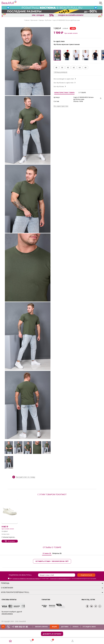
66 (86, 67)
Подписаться (86, 575)
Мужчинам (34, 20)
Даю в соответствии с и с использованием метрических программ (53, 579)
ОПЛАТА (75, 627)
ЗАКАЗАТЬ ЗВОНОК (41, 627)
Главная (27, 20)
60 (68, 67)
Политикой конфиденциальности (60, 579)
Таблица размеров (60, 72)
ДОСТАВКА (65, 627)
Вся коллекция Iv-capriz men (64, 79)
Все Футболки (59, 86)
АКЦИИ (54, 627)
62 (74, 67)
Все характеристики (61, 106)
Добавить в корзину (52, 634)
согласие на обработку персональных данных (26, 579)
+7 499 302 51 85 (20, 627)
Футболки (48, 20)
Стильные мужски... (8, 537)
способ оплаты (7, 614)
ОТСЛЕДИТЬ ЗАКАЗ (89, 627)
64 (80, 67)
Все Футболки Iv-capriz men (64, 83)
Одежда (41, 20)
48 (56, 67)
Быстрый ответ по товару (26, 477)
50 (62, 67)
